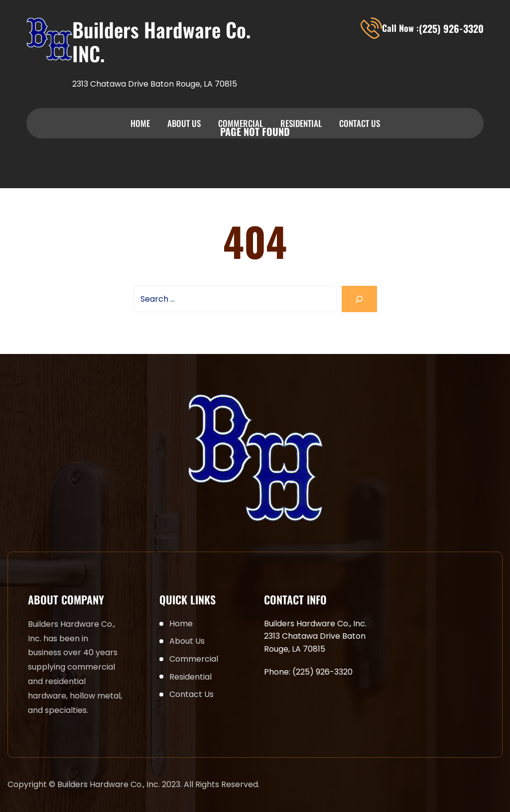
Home (140, 123)
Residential (301, 123)
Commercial (241, 123)
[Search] (359, 299)
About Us (184, 123)
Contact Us (360, 123)
